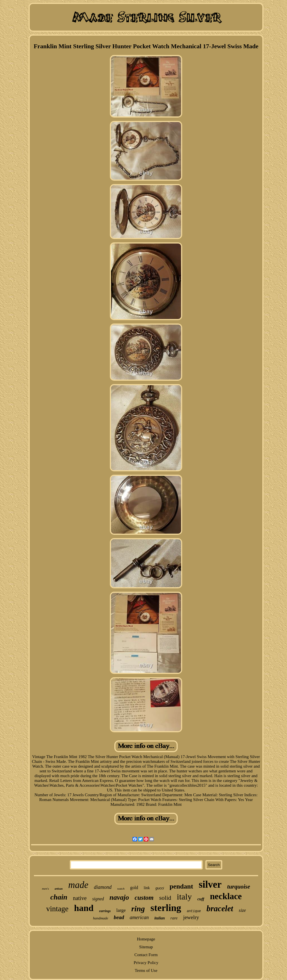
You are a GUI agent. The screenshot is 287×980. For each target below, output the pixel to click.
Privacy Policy (146, 963)
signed (98, 899)
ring (138, 909)
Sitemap (146, 947)
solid (165, 898)
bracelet (220, 908)
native (80, 898)
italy (184, 897)
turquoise (239, 887)
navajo (119, 897)
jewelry (191, 917)
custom (144, 898)
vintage (57, 909)
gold (134, 888)
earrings (105, 911)
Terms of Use (146, 970)
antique (194, 911)
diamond (103, 887)
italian (160, 918)
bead (119, 917)
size (242, 910)
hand (84, 908)
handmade (101, 918)
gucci (160, 888)
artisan (59, 889)
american (139, 917)
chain (59, 897)
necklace (226, 896)
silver (210, 884)
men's (46, 889)
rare (174, 918)
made (78, 885)
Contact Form (146, 955)
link (147, 888)
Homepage (146, 939)
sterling (166, 908)
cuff (201, 899)
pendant (181, 886)
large (121, 910)
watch (121, 889)
